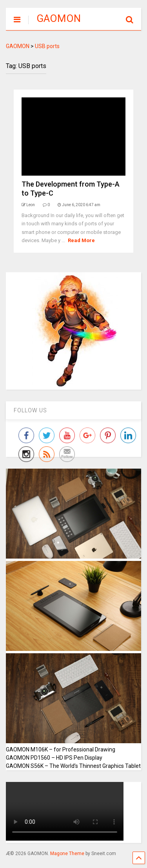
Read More (81, 240)
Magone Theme (67, 854)
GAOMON (59, 18)
